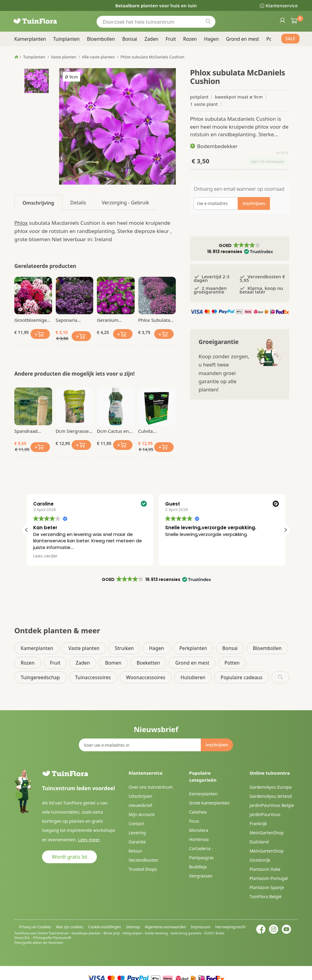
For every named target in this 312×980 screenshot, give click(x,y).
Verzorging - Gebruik (125, 203)
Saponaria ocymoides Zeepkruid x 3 (70, 320)
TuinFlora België (266, 897)
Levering (137, 833)
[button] (240, 248)
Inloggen (282, 20)
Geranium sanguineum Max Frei (115, 320)
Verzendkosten (144, 860)
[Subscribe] (217, 745)
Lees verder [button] (177, 556)
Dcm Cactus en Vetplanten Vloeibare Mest (113, 431)
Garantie (137, 842)
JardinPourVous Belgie (272, 805)
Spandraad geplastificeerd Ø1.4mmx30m (30, 431)
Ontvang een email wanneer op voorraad (239, 189)
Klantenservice (282, 5)
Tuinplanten (34, 57)
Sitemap (133, 927)
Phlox (21, 223)
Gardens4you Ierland (271, 796)
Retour (135, 851)
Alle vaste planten (98, 57)
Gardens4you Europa (271, 787)
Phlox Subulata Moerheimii (154, 320)
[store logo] (43, 21)
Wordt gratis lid (69, 857)
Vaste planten (64, 57)
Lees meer (88, 839)
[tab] (38, 202)
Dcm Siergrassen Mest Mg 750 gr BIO (74, 431)
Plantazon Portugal (269, 878)
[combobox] (156, 22)
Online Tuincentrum (53, 933)
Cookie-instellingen (105, 927)
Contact (136, 824)
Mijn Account (142, 814)
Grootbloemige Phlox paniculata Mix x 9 (32, 320)
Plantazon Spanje (267, 887)
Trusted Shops (143, 869)
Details (78, 203)
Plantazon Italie (265, 869)
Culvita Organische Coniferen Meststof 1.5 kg (155, 431)
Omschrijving (38, 203)
